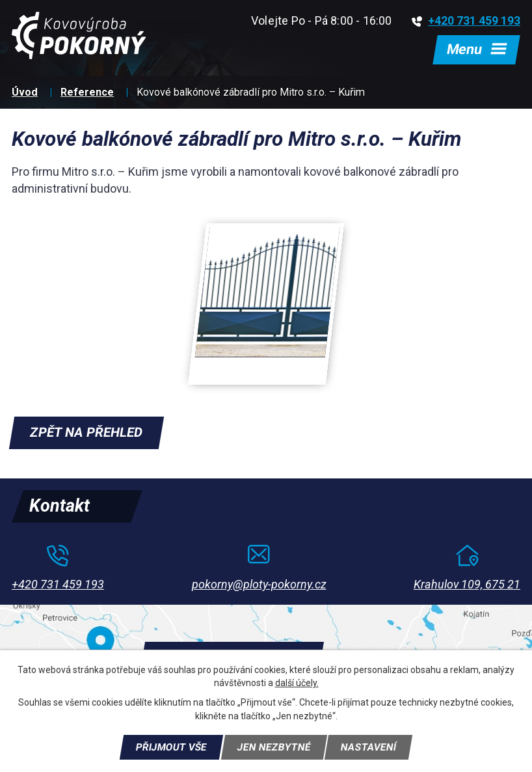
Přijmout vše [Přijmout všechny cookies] (170, 747)
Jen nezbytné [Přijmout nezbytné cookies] (274, 747)
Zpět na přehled (87, 435)
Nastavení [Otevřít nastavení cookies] (371, 747)
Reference (87, 94)
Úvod (25, 94)
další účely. (297, 682)
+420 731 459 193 (466, 21)
